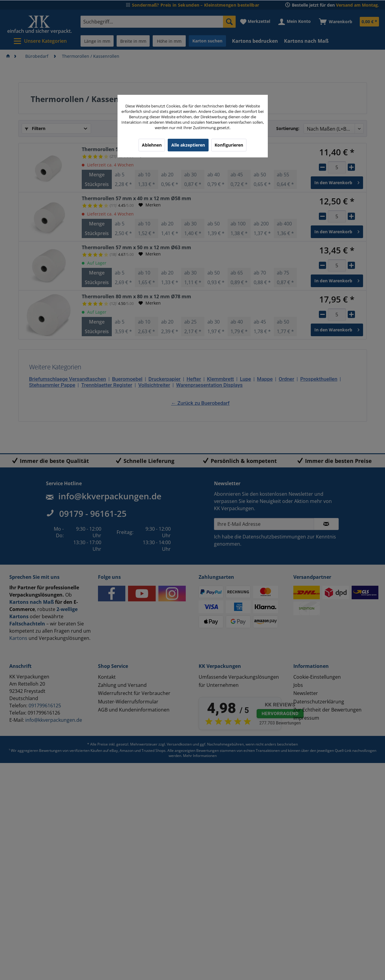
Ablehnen (152, 145)
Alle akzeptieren (188, 145)
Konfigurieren (229, 145)
